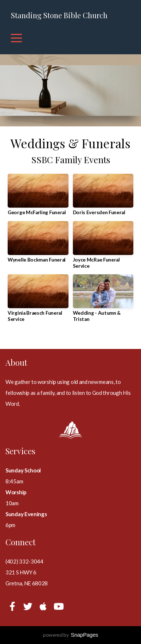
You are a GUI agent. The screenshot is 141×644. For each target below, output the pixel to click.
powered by (70, 635)
